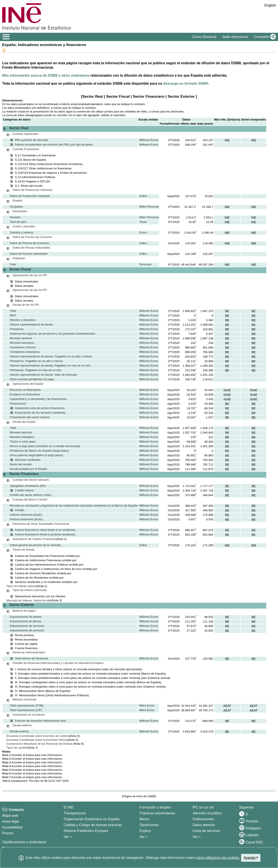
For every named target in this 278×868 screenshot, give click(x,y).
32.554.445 (188, 706)
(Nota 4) (74, 736)
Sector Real (93, 96)
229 (193, 437)
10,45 (192, 222)
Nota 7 (7, 777)
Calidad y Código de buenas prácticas (93, 825)
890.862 (190, 347)
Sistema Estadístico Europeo (86, 831)
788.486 (190, 465)
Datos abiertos (204, 825)
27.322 (191, 631)
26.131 (191, 361)
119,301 (190, 243)
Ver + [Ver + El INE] (68, 837)
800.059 (190, 352)
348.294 (190, 145)
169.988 (190, 515)
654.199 (190, 535)
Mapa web (10, 816)
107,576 (190, 196)
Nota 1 (7, 755)
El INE (69, 807)
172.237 (190, 329)
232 (193, 343)
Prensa (8, 833)
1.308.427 (189, 366)
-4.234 (192, 413)
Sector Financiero (149, 96)
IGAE (227, 390)
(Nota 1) (61, 539)
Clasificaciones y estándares (24, 842)
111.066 (190, 469)
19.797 (191, 408)
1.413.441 (189, 446)
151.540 (190, 370)
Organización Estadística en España (92, 819)
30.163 (191, 390)
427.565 (190, 510)
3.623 (192, 399)
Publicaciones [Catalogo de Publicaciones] (203, 819)
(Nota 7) (33, 748)
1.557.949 (189, 428)
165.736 (190, 379)
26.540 (191, 395)
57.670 (191, 626)
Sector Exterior (181, 96)
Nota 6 (7, 773)
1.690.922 (189, 311)
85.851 (191, 455)
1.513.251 (189, 325)
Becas (144, 819)
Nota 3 (7, 762)
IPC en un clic (203, 807)
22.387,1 (190, 207)
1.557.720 (189, 433)
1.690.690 (189, 338)
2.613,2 (191, 217)
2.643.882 (189, 732)
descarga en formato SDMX (186, 83)
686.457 (190, 530)
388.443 (190, 506)
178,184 (190, 545)
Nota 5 (7, 770)
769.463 (190, 460)
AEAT (227, 706)
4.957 (192, 519)
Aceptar (251, 858)
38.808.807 (188, 710)
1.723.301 (189, 486)
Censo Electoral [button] (204, 37)
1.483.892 (189, 375)
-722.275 (190, 721)
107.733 (190, 659)
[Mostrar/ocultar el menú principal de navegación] (6, 37)
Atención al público (207, 813)
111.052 (190, 621)
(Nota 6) (78, 744)
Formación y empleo (155, 807)
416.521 (190, 140)
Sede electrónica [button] (235, 37)
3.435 (192, 404)
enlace (30, 755)
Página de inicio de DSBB (139, 796)
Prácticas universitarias (157, 813)
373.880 (190, 495)
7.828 (192, 334)
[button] (264, 37)
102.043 (190, 617)
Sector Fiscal (118, 96)
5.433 (192, 320)
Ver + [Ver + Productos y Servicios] (197, 837)
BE (227, 311)
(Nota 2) (42, 586)
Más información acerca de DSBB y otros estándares (46, 75)
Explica (145, 831)
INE (227, 140)
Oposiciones (149, 825)
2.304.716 (189, 491)
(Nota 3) (57, 600)
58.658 (191, 442)
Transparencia (75, 813)
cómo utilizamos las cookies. (218, 858)
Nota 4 (7, 766)
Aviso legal (11, 821)
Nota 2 (7, 759)
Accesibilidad (12, 827)
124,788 (190, 254)
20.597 (191, 417)
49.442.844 (188, 265)
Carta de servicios (207, 831)
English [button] (270, 5)
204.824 (190, 357)
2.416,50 (190, 233)
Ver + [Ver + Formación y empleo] (144, 837)
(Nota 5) (73, 740)
